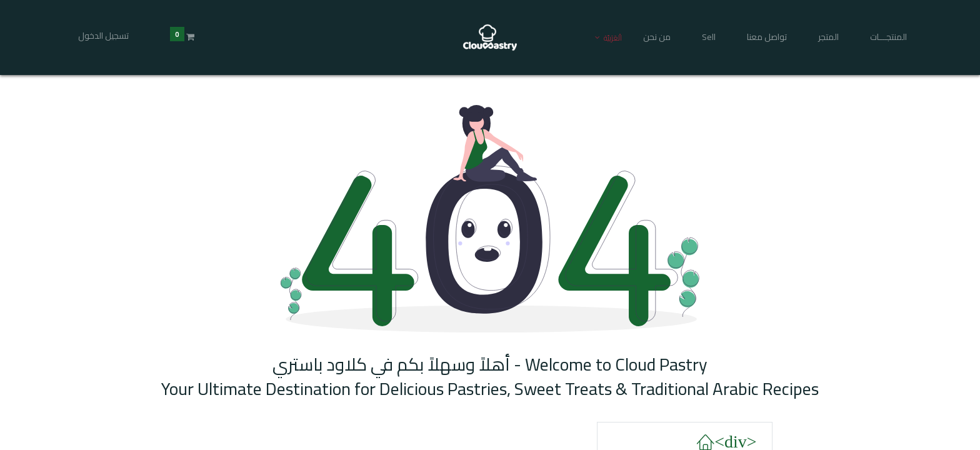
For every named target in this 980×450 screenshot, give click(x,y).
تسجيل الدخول (108, 36)
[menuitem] (884, 37)
